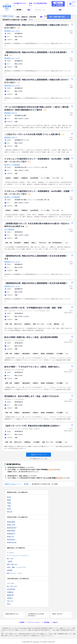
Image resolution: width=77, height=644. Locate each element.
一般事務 (10, 561)
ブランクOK (10, 583)
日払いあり (10, 601)
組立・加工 (10, 558)
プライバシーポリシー (34, 622)
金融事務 (10, 570)
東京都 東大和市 (12, 542)
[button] (39, 455)
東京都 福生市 (11, 539)
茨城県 (9, 503)
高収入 (9, 604)
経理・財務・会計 (12, 564)
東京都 (26, 484)
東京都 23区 (10, 537)
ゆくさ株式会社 (9, 229)
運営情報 (47, 622)
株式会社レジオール (11, 113)
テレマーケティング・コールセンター (18, 556)
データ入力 (10, 553)
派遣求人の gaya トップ (11, 16)
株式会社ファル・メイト (12, 31)
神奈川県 (10, 512)
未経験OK (10, 598)
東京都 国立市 (11, 534)
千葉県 (9, 506)
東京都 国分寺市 (12, 528)
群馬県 (9, 500)
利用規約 (22, 622)
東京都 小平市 (11, 525)
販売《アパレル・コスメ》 (15, 573)
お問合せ (55, 622)
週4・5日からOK (12, 586)
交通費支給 (10, 592)
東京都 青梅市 (11, 531)
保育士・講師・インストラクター (17, 567)
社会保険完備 (11, 589)
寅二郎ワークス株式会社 (12, 165)
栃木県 (9, 497)
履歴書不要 (10, 595)
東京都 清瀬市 (11, 522)
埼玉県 (9, 509)
